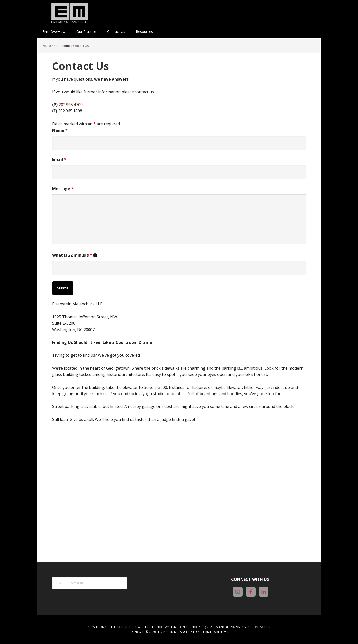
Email (59, 159)
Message (63, 189)
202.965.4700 (71, 105)
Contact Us (261, 627)
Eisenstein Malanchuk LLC (178, 632)
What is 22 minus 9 (75, 255)
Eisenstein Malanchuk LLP (70, 12)
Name (60, 130)
